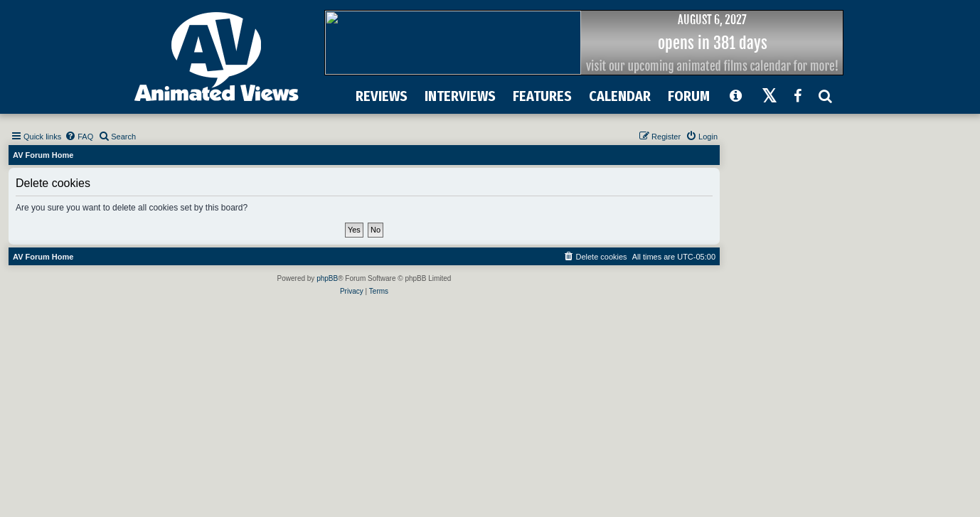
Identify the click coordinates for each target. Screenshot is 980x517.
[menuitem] (79, 137)
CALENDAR (620, 96)
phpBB (327, 278)
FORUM (689, 96)
